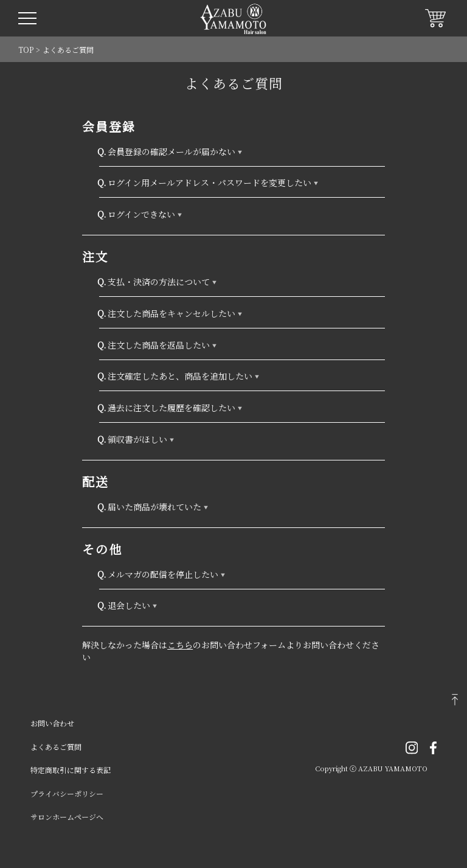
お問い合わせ (52, 723)
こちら (180, 645)
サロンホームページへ (67, 817)
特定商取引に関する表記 (71, 770)
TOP (26, 50)
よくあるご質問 (56, 747)
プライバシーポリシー (67, 793)
